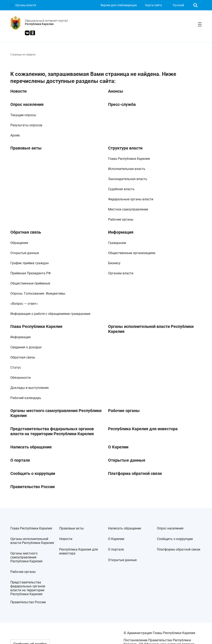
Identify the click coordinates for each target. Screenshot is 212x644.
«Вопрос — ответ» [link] (24, 304)
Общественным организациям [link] (132, 253)
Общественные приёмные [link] (30, 283)
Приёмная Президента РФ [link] (31, 273)
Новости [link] (18, 91)
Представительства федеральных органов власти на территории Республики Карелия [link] (52, 431)
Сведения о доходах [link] (26, 347)
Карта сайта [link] (154, 5)
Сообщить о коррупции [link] (33, 473)
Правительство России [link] (33, 487)
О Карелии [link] (118, 447)
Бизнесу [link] (114, 263)
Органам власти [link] (121, 273)
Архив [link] (15, 135)
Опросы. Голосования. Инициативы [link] (38, 293)
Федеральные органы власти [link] (131, 199)
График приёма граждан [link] (30, 263)
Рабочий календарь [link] (26, 398)
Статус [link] (16, 367)
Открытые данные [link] (25, 253)
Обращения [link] (19, 243)
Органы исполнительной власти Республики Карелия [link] (151, 329)
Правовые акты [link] (26, 148)
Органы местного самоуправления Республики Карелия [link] (56, 413)
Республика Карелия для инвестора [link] (143, 429)
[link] (23, 5)
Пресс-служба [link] (122, 104)
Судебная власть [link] (121, 189)
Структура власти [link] (125, 148)
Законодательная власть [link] (128, 179)
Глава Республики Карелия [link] (129, 159)
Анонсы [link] (116, 91)
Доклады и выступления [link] (30, 388)
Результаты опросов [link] (26, 125)
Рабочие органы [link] (121, 219)
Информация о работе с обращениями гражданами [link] (50, 314)
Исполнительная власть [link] (127, 169)
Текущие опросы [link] (23, 115)
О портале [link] (20, 460)
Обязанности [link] (20, 378)
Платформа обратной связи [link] (135, 473)
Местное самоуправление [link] (128, 209)
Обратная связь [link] (26, 232)
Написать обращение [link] (31, 447)
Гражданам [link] (117, 243)
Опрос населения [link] (27, 104)
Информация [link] (121, 232)
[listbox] (180, 5)
